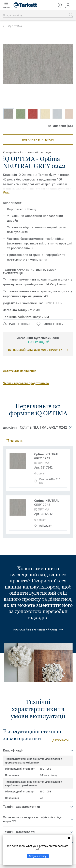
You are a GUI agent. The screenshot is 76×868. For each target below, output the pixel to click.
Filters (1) (15, 441)
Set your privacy (38, 856)
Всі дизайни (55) (60, 126)
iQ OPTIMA (15, 26)
